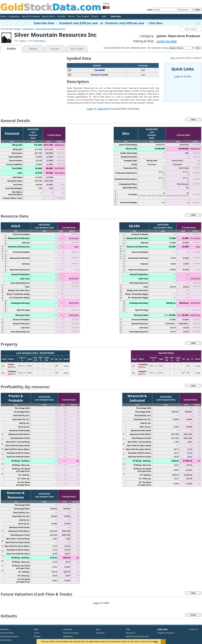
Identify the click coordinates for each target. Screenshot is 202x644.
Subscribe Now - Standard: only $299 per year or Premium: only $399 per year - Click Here (98, 23)
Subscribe (103, 109)
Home (3, 16)
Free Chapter (83, 16)
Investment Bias (7, 633)
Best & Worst (49, 16)
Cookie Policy (6, 640)
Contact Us (193, 629)
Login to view (167, 41)
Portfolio (61, 16)
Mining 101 (131, 633)
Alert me (175, 58)
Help (104, 16)
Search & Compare (31, 16)
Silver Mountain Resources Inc (51, 29)
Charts (95, 16)
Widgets (36, 636)
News (35, 629)
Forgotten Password (166, 633)
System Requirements (9, 636)
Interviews (100, 633)
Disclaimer (5, 629)
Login (90, 109)
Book (97, 629)
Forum (71, 16)
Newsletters (68, 636)
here (156, 642)
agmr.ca (23, 41)
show (66, 366)
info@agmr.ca (40, 41)
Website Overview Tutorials (137, 636)
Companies (14, 16)
